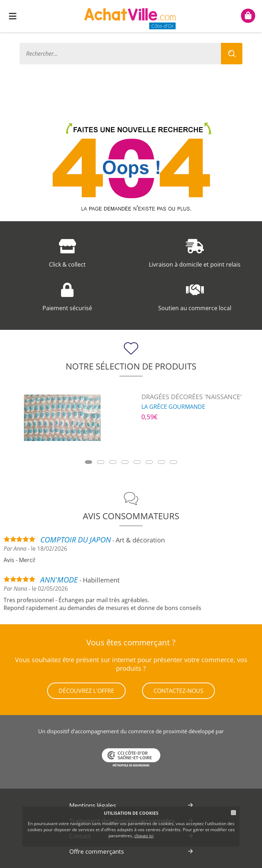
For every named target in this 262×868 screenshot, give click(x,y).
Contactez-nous (178, 691)
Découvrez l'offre (86, 691)
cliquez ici (144, 836)
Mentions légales (93, 805)
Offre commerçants (97, 851)
